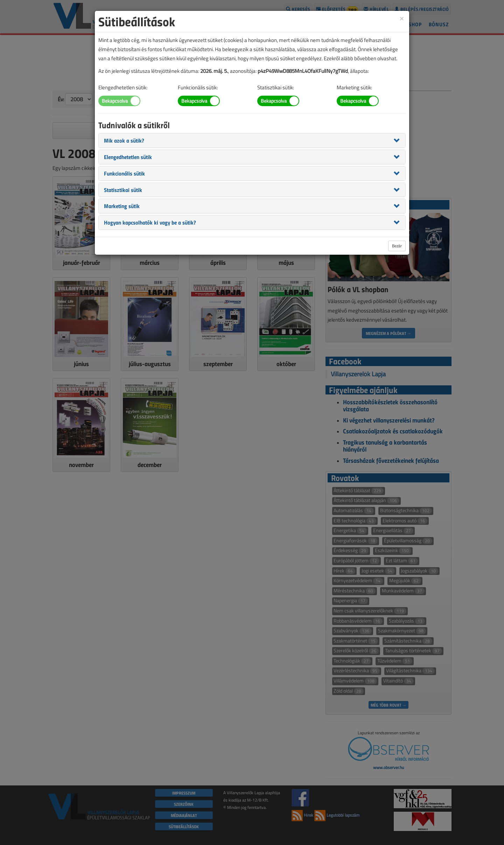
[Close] (402, 18)
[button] (124, 140)
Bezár (397, 246)
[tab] (252, 140)
